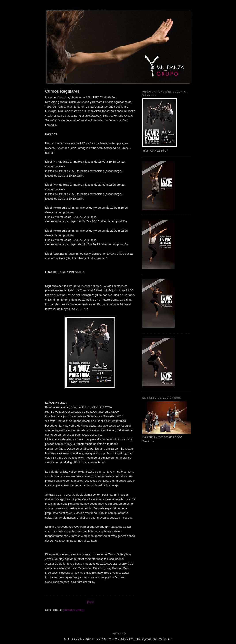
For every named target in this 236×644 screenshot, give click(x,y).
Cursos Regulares (62, 91)
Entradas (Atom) (74, 610)
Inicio (90, 602)
